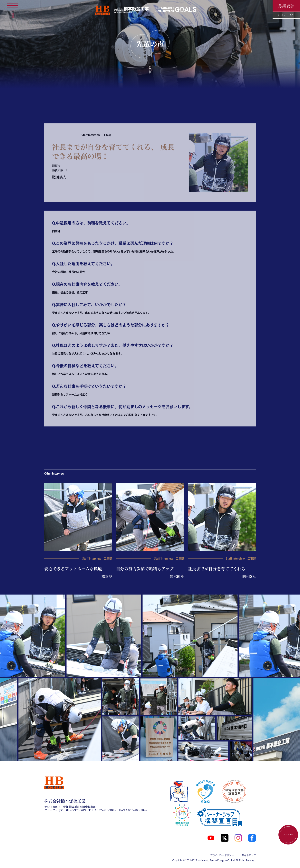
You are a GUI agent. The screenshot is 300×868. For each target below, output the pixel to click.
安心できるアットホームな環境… (75, 569)
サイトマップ (249, 855)
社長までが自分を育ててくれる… (219, 569)
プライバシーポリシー (222, 855)
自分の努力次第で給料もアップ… (147, 569)
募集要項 (286, 6)
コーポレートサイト (286, 15)
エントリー (288, 835)
